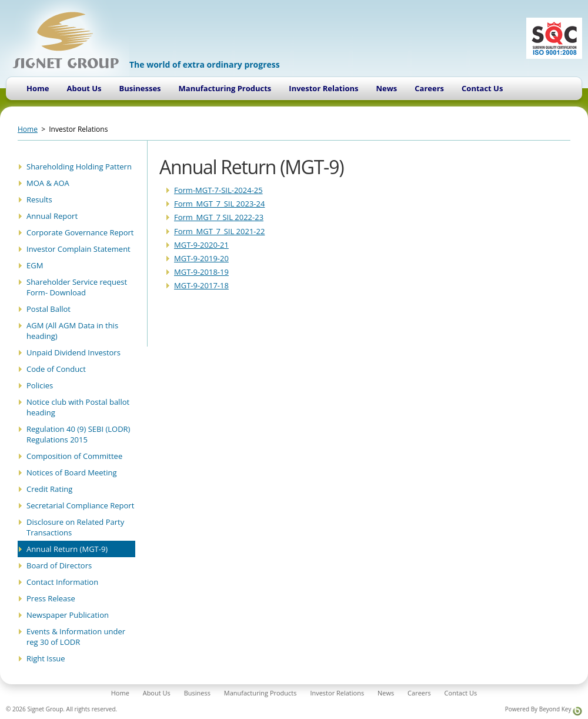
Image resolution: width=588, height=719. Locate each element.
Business (197, 693)
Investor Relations (323, 88)
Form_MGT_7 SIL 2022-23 (219, 217)
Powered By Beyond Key (544, 710)
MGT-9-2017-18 (201, 285)
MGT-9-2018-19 (201, 272)
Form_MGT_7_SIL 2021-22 (219, 231)
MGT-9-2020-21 (201, 245)
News (386, 88)
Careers (429, 88)
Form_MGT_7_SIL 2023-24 (219, 204)
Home (38, 88)
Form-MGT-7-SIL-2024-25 (218, 190)
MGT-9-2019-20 (201, 258)
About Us (84, 88)
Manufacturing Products (225, 88)
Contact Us (482, 88)
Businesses (140, 88)
